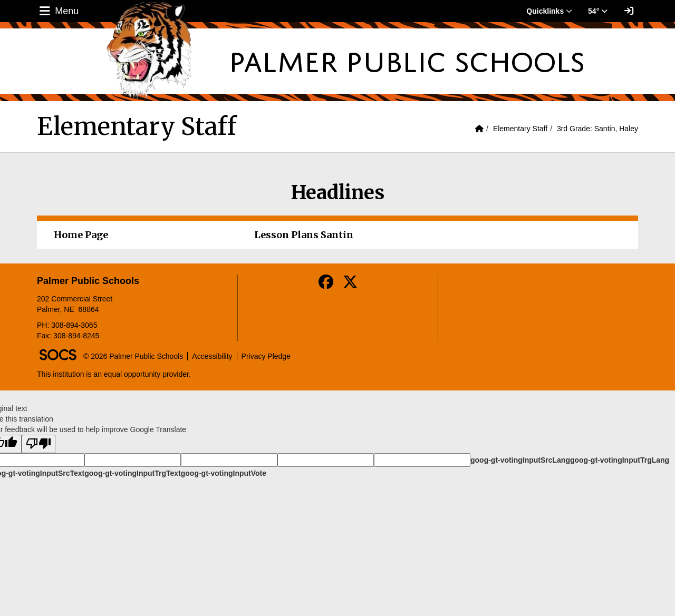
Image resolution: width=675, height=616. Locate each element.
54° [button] (598, 11)
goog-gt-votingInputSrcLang (520, 460)
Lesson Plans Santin (304, 235)
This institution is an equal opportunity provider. (114, 374)
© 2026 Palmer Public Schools (133, 356)
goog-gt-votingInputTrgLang (620, 460)
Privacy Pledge (266, 356)
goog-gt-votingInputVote (224, 473)
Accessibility (212, 356)
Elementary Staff (520, 129)
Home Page (81, 235)
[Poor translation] (38, 444)
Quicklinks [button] (549, 11)
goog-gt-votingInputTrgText (132, 473)
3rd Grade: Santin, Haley (597, 129)
